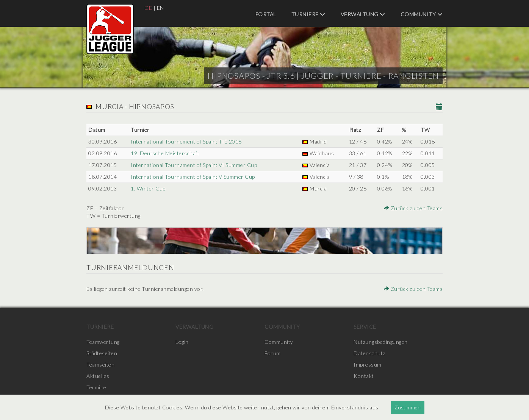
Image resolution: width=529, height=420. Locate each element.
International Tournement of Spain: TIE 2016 (186, 141)
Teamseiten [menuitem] (100, 365)
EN (160, 8)
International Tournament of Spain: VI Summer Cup (194, 165)
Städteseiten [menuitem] (102, 353)
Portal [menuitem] (266, 14)
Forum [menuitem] (273, 353)
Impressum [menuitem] (368, 365)
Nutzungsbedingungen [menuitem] (381, 342)
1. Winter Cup (148, 188)
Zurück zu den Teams (413, 208)
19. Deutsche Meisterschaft (165, 153)
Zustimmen (408, 407)
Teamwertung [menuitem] (103, 342)
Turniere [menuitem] (308, 14)
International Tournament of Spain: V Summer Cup (193, 177)
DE (148, 8)
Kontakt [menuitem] (364, 376)
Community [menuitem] (422, 14)
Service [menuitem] (365, 327)
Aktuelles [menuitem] (98, 376)
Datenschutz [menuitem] (369, 353)
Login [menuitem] (182, 342)
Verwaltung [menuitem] (363, 14)
